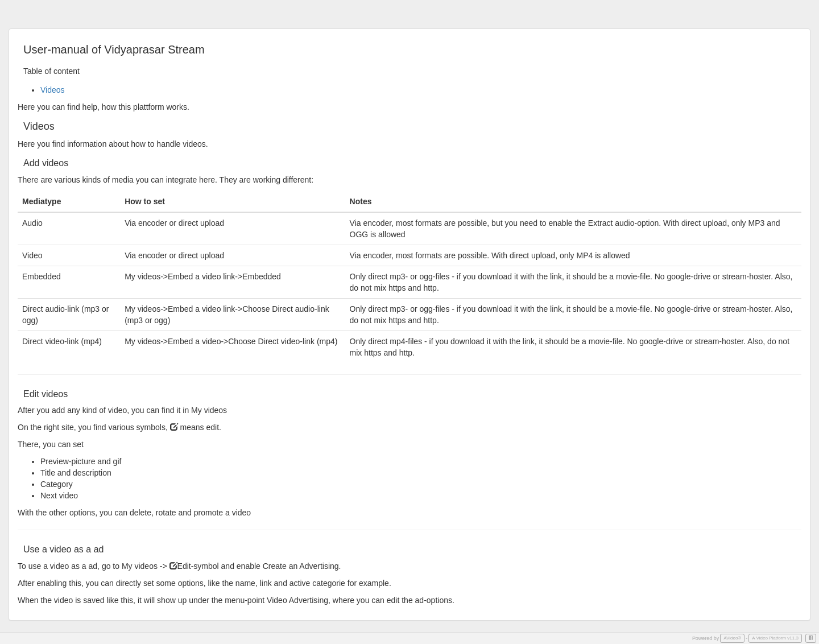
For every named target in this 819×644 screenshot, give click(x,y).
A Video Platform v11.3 (775, 638)
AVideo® (732, 638)
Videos (53, 90)
